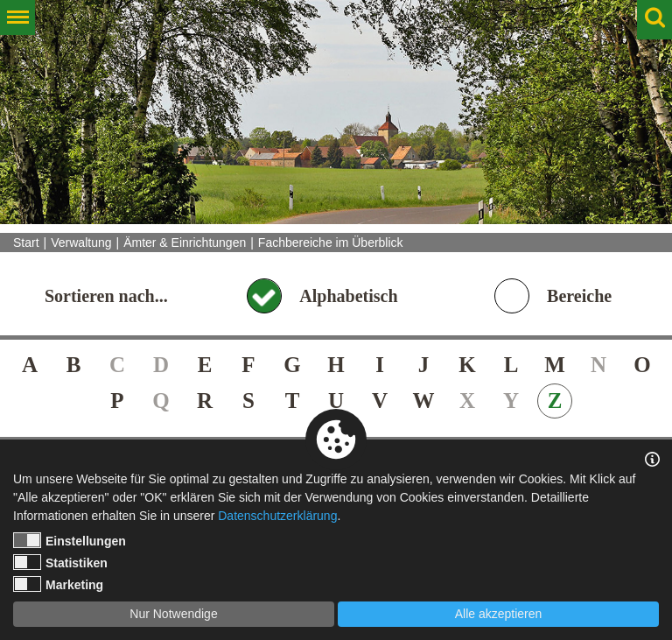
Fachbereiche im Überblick (331, 243)
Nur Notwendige (173, 614)
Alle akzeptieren (499, 614)
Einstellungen (70, 540)
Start (26, 243)
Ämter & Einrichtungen (185, 243)
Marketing (58, 584)
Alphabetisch (348, 296)
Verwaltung (81, 243)
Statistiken (60, 562)
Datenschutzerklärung (277, 516)
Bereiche (579, 296)
